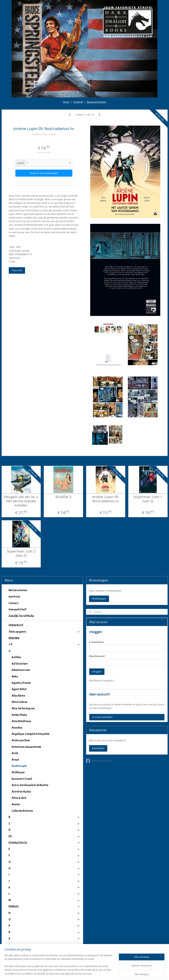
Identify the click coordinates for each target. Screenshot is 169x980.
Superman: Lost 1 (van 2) (148, 463)
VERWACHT (16, 589)
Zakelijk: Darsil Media (21, 580)
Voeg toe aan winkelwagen (44, 137)
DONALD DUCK (44, 807)
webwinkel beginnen (95, 973)
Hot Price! (14, 561)
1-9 (44, 609)
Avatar (16, 769)
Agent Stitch (19, 653)
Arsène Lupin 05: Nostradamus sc (106, 463)
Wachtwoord (97, 620)
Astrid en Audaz (21, 756)
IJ (44, 941)
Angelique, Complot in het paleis (31, 698)
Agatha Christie (21, 647)
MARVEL (44, 871)
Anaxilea (17, 692)
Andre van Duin (21, 705)
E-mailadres (97, 606)
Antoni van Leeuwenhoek (26, 711)
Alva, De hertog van (23, 673)
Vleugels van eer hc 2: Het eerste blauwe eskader (21, 465)
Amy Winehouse (21, 685)
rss (81, 973)
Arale (15, 717)
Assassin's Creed (22, 743)
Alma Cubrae (19, 666)
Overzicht (17, 235)
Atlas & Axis (19, 762)
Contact (13, 567)
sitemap (73, 973)
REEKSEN (14, 602)
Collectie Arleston (22, 775)
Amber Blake (19, 679)
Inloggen (97, 636)
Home (66, 66)
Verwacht (78, 66)
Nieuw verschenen (96, 66)
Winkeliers (44, 957)
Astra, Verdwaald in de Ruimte (30, 749)
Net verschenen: (18, 554)
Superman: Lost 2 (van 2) (21, 518)
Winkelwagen (99, 563)
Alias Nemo (18, 660)
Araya (15, 724)
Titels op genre (44, 596)
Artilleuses (18, 737)
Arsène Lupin (19, 730)
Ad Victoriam (20, 628)
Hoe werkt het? (17, 574)
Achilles (16, 621)
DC (44, 801)
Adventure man (21, 634)
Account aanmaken (102, 681)
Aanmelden (98, 712)
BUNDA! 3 (63, 461)
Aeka (15, 641)
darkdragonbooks (99, 725)
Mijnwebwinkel (128, 973)
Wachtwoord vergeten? (102, 645)
